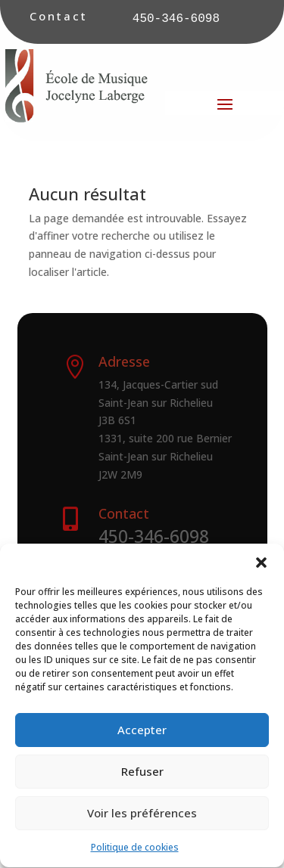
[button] (261, 573)
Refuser (142, 783)
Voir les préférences (142, 824)
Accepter (142, 741)
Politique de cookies (135, 858)
